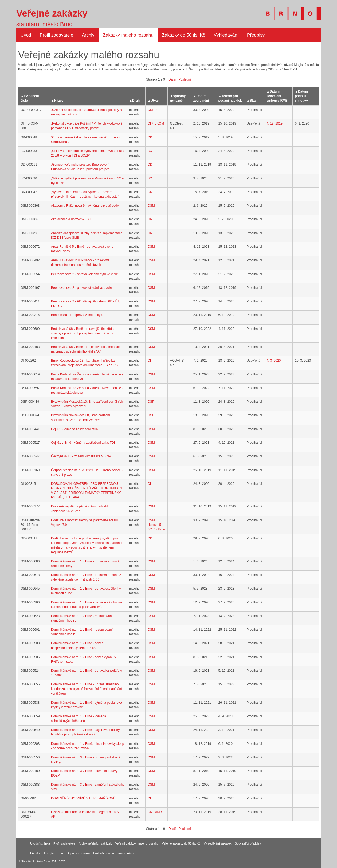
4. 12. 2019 (275, 123)
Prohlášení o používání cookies (114, 853)
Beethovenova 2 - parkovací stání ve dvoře (81, 288)
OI (149, 361)
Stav (253, 101)
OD (150, 165)
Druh (136, 101)
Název (59, 101)
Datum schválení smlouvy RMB (277, 96)
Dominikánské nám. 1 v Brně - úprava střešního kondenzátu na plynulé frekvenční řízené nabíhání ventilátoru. (87, 689)
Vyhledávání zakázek (218, 843)
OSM (151, 206)
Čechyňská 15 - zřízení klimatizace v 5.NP (81, 456)
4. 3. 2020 (274, 361)
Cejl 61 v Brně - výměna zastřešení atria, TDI (83, 443)
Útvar (155, 101)
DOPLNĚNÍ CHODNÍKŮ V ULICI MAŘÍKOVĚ (83, 798)
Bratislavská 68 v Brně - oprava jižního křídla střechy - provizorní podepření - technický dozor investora (85, 333)
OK (150, 137)
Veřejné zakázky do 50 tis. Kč (181, 843)
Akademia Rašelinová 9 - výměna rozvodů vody (85, 206)
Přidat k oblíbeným (42, 853)
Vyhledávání (226, 35)
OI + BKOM (156, 123)
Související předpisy (248, 843)
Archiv (88, 35)
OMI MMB (155, 812)
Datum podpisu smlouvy (301, 96)
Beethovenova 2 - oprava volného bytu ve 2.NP (85, 274)
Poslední (185, 79)
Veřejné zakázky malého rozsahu (137, 843)
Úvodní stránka (40, 843)
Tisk (61, 853)
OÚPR (152, 110)
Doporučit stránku (78, 853)
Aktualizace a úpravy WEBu (71, 219)
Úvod (26, 35)
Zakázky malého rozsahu (128, 35)
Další (172, 79)
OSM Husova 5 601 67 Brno (156, 525)
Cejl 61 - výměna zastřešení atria (74, 429)
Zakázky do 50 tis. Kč (184, 35)
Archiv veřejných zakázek (95, 843)
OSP (151, 402)
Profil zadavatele (57, 35)
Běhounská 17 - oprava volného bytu (77, 315)
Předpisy (256, 35)
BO (150, 151)
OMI (151, 219)
